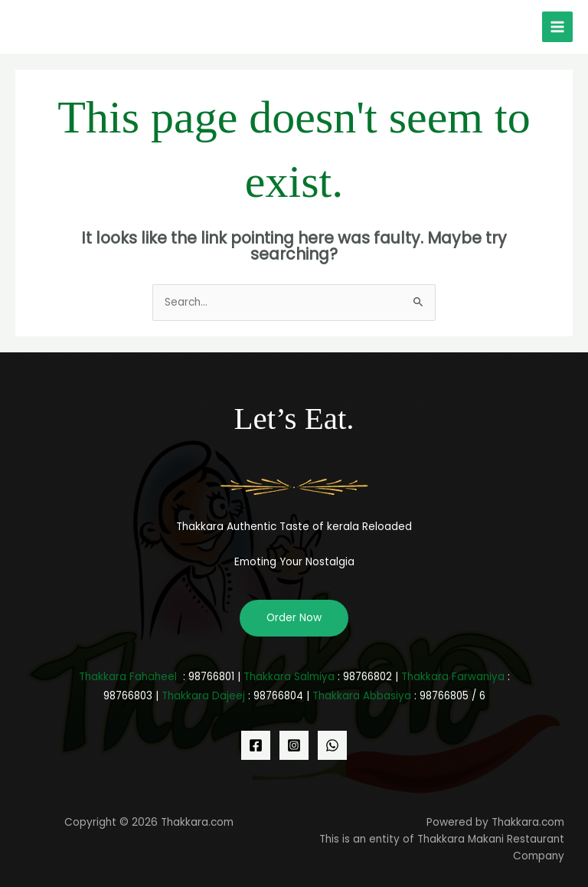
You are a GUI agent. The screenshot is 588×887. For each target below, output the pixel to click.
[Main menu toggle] (558, 27)
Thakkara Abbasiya (362, 696)
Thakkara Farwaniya (453, 677)
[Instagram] (294, 745)
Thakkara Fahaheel (128, 677)
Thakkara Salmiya (289, 677)
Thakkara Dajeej (203, 696)
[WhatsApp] (332, 745)
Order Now (294, 618)
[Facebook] (256, 745)
